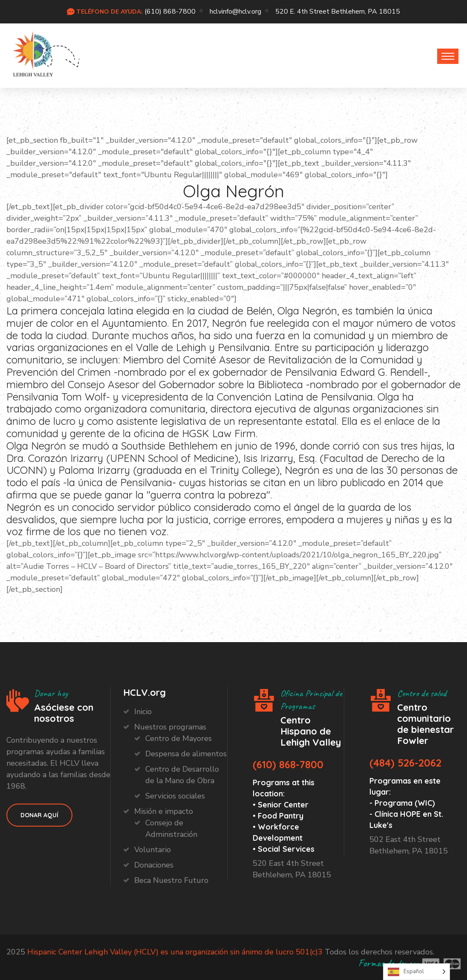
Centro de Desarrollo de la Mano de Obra (182, 775)
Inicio (143, 712)
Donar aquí (39, 815)
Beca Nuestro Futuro (171, 880)
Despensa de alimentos (186, 754)
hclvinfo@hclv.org (235, 12)
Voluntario (153, 850)
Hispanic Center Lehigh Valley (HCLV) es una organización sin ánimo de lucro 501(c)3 (175, 952)
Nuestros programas (170, 727)
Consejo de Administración (171, 829)
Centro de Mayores (179, 738)
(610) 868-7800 (170, 12)
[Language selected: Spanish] (417, 972)
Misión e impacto (164, 811)
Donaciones (154, 865)
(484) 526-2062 (405, 763)
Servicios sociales (175, 796)
